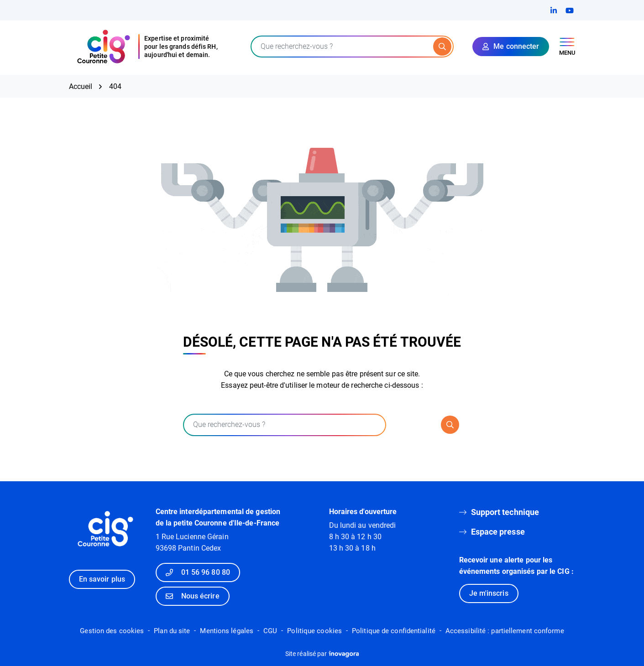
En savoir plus (102, 579)
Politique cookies (314, 631)
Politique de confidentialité (394, 631)
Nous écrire (193, 596)
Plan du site (172, 631)
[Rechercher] (442, 47)
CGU (270, 631)
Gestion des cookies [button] (112, 631)
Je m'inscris (489, 593)
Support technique (505, 512)
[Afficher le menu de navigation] (567, 47)
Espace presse (498, 532)
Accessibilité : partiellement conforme (505, 631)
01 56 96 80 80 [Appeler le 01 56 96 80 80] (198, 572)
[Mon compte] (511, 47)
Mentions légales (227, 631)
